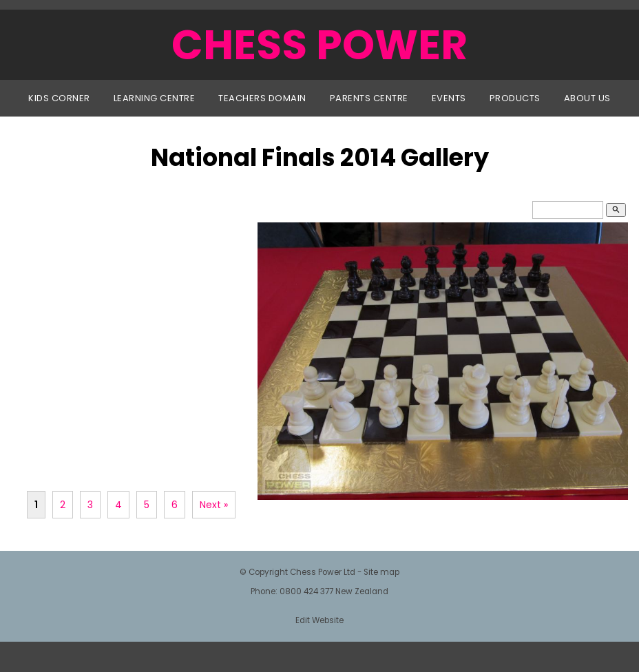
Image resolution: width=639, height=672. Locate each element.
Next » (214, 505)
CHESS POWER (319, 45)
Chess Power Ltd (323, 572)
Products (515, 98)
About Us (587, 98)
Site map (381, 572)
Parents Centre (369, 98)
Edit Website (319, 620)
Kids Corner (59, 98)
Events (449, 98)
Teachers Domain (262, 98)
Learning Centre (155, 98)
